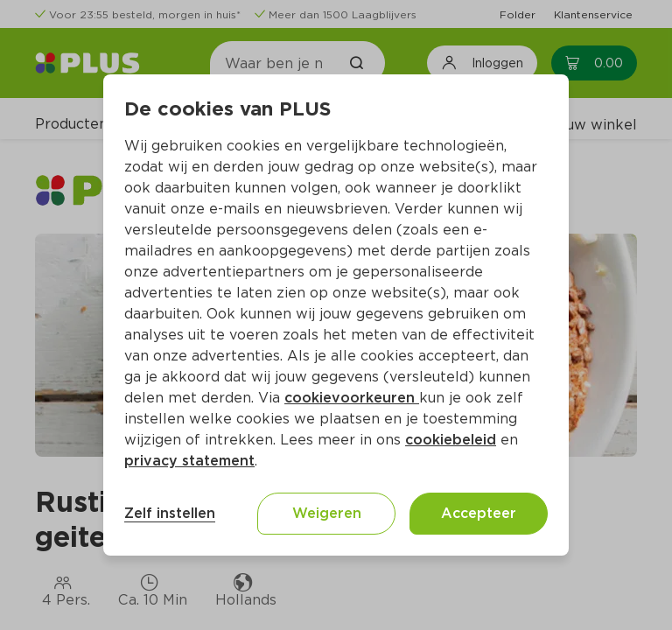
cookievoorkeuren (352, 398)
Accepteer (479, 513)
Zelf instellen (170, 513)
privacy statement (189, 461)
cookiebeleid (451, 440)
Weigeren (327, 513)
